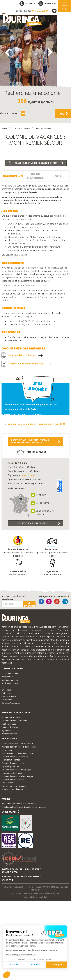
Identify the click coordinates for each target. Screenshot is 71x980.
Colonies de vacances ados (13, 763)
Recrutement (7, 700)
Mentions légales (9, 724)
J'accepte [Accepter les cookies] (56, 965)
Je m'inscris (29, 604)
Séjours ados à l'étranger (12, 773)
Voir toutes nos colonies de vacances (18, 754)
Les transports (7, 750)
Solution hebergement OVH (35, 897)
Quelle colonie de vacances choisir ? (17, 744)
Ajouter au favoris (32, 452)
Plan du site (35, 890)
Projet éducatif (8, 677)
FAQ (3, 687)
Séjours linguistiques (10, 767)
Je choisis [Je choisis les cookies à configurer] (35, 965)
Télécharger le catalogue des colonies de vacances (24, 807)
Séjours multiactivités (11, 760)
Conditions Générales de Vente (15, 721)
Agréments (6, 731)
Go (64, 114)
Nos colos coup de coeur (12, 789)
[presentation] (8, 52)
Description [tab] (13, 176)
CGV (49, 887)
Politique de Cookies (10, 727)
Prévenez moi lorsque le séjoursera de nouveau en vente (35, 442)
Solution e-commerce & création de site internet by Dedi (36, 893)
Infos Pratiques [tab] (35, 176)
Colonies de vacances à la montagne (17, 776)
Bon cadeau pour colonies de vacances (19, 804)
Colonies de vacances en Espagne (16, 770)
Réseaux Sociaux (9, 697)
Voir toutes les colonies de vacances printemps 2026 (36, 424)
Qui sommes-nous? (10, 674)
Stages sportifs (8, 783)
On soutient (6, 690)
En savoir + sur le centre (39, 524)
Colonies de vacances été (13, 780)
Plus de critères (13, 113)
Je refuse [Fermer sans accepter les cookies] (14, 965)
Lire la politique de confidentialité (21, 955)
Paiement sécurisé (9, 734)
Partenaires (6, 693)
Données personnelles (11, 718)
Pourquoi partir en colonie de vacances (19, 747)
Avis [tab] (58, 176)
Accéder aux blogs (10, 683)
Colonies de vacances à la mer (15, 757)
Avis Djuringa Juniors (10, 680)
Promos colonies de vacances (14, 786)
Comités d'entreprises (11, 703)
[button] (29, 132)
